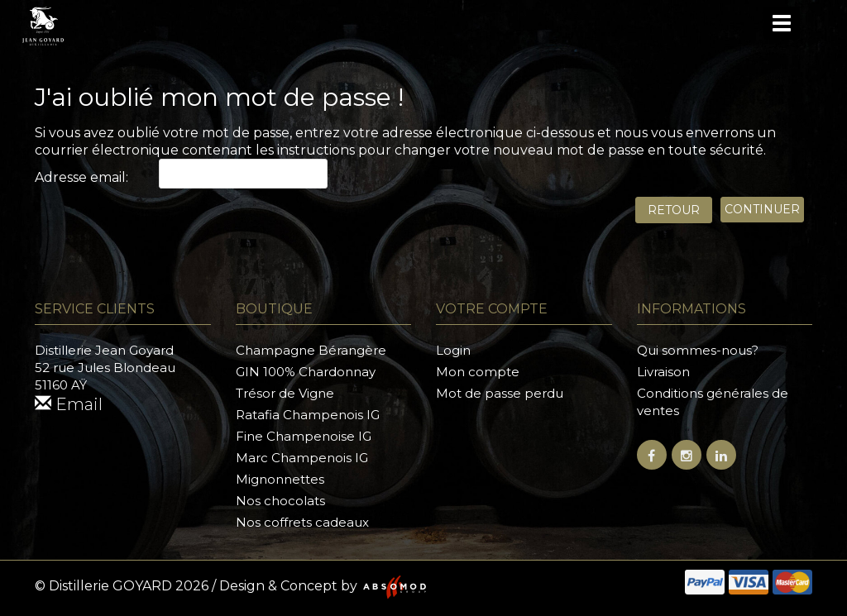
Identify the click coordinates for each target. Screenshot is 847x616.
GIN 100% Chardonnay (306, 372)
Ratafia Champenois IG (308, 415)
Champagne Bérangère (311, 350)
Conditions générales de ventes (713, 402)
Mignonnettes (280, 479)
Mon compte (478, 372)
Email (69, 404)
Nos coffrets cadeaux (302, 522)
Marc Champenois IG (302, 458)
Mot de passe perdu (500, 393)
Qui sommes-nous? (698, 350)
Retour (674, 210)
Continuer (762, 209)
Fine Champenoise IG (304, 436)
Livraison (663, 372)
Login (453, 350)
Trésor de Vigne (285, 393)
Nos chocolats (280, 501)
